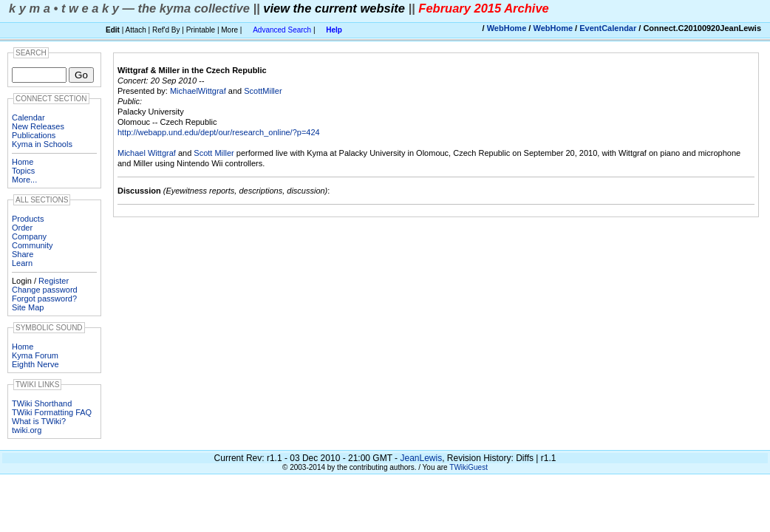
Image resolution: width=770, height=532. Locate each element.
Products (28, 219)
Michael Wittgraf (147, 153)
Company (29, 236)
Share (23, 254)
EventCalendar (608, 28)
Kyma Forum (35, 355)
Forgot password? (44, 299)
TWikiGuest (469, 467)
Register (54, 281)
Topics (23, 171)
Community (33, 245)
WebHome (507, 28)
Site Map (28, 307)
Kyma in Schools (42, 144)
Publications (34, 135)
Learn (22, 263)
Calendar (28, 117)
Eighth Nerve (35, 364)
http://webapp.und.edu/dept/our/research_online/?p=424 (219, 132)
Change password (45, 290)
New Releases (38, 126)
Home (23, 162)
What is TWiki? (39, 421)
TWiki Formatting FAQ (52, 412)
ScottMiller (263, 91)
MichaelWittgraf (198, 91)
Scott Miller (214, 153)
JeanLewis (421, 458)
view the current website (334, 8)
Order (22, 228)
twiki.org (27, 430)
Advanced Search (282, 30)
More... (24, 180)
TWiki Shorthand (42, 403)
